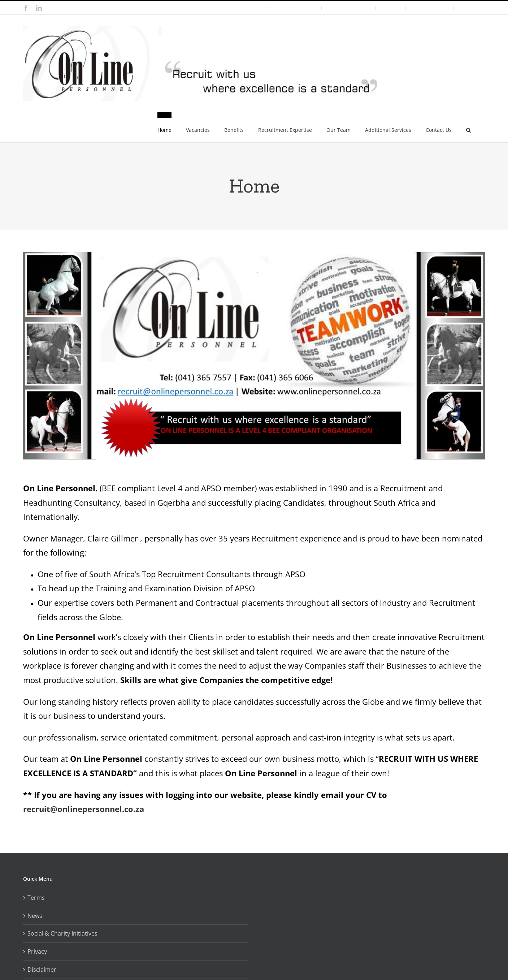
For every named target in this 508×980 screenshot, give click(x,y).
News (35, 916)
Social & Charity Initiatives (62, 933)
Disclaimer (42, 970)
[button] (468, 127)
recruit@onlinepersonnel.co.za (84, 809)
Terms (36, 898)
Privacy (37, 951)
